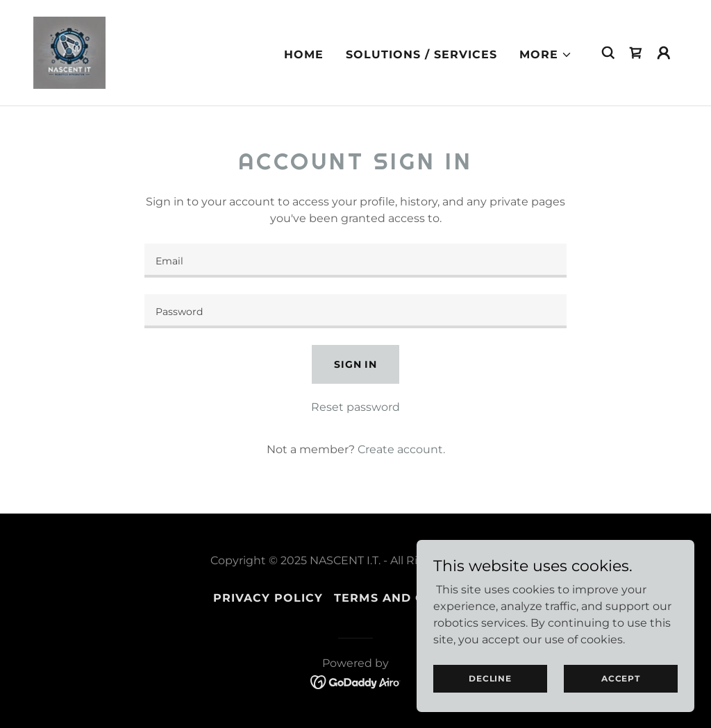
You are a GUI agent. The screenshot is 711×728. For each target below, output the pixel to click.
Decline (490, 678)
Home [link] (304, 54)
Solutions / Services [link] (421, 54)
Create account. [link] (401, 449)
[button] (546, 55)
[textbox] (355, 261)
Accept (621, 678)
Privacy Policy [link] (268, 598)
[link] (69, 52)
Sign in (355, 364)
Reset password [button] (355, 407)
